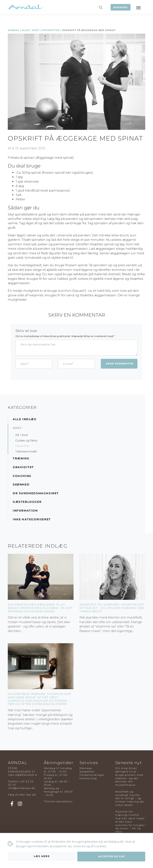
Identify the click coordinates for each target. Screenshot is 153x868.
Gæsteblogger (27, 502)
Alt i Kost (22, 435)
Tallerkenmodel (26, 451)
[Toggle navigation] (138, 7)
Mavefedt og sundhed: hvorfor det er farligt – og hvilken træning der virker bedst (112, 608)
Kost (36, 30)
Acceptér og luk (111, 857)
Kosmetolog (88, 778)
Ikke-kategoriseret (32, 519)
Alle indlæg (25, 419)
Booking (121, 7)
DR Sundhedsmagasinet (36, 493)
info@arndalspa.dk (22, 788)
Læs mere (42, 856)
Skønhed (21, 484)
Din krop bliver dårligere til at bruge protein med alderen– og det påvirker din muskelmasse (40, 608)
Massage (86, 768)
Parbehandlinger (92, 775)
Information (25, 511)
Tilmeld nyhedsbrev (58, 801)
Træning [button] (21, 458)
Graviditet (23, 467)
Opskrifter (51, 30)
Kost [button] (17, 428)
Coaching (22, 476)
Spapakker (87, 772)
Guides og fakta (26, 440)
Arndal (14, 30)
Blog (26, 30)
